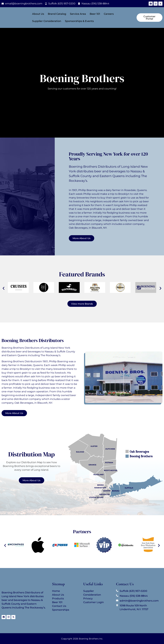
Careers (109, 14)
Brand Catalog (57, 14)
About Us (38, 14)
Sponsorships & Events (79, 21)
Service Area (78, 14)
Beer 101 (95, 14)
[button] (4, 288)
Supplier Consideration (47, 21)
